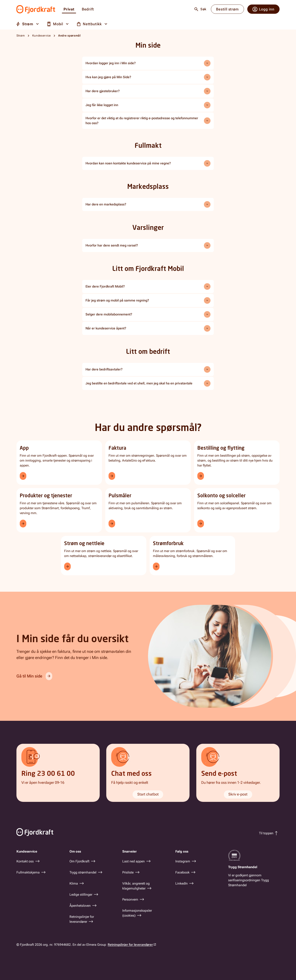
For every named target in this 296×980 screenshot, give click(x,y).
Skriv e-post (238, 794)
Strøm (21, 36)
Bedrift (88, 9)
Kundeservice (42, 36)
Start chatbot (148, 794)
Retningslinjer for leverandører (130, 945)
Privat (69, 9)
